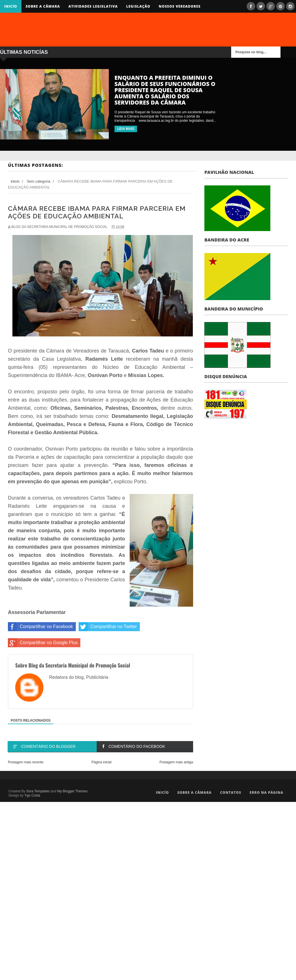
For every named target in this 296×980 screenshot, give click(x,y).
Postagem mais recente (26, 762)
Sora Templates (38, 791)
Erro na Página (267, 792)
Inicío (11, 6)
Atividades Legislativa (93, 6)
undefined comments (157, 108)
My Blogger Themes (72, 791)
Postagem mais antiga (176, 762)
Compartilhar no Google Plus (43, 643)
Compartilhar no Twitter (108, 627)
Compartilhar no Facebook (40, 627)
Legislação (138, 6)
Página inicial (102, 762)
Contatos (231, 792)
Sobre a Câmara (43, 6)
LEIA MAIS (126, 129)
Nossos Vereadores (180, 6)
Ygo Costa (32, 795)
